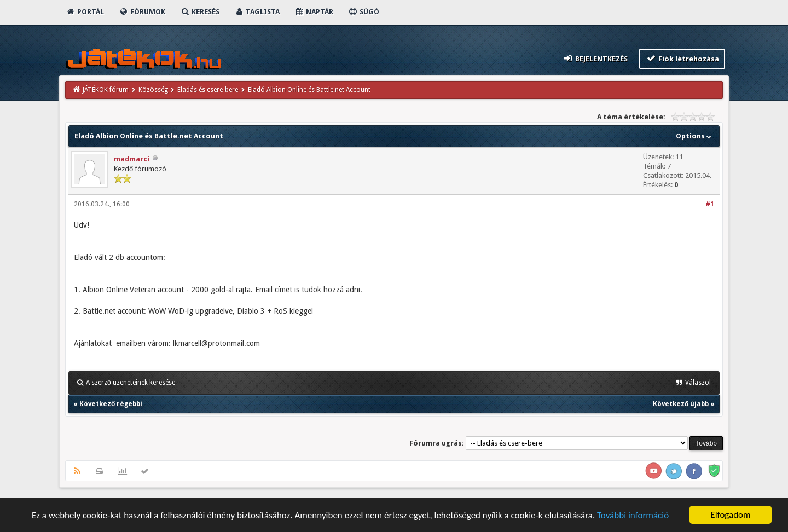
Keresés (200, 12)
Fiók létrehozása (682, 58)
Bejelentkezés (595, 58)
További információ (633, 516)
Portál (85, 12)
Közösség (153, 90)
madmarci (132, 159)
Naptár (314, 12)
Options (695, 136)
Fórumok (142, 12)
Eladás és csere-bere (208, 90)
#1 (710, 204)
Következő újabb (681, 404)
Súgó (364, 12)
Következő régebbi (111, 404)
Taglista (257, 12)
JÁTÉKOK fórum (106, 90)
